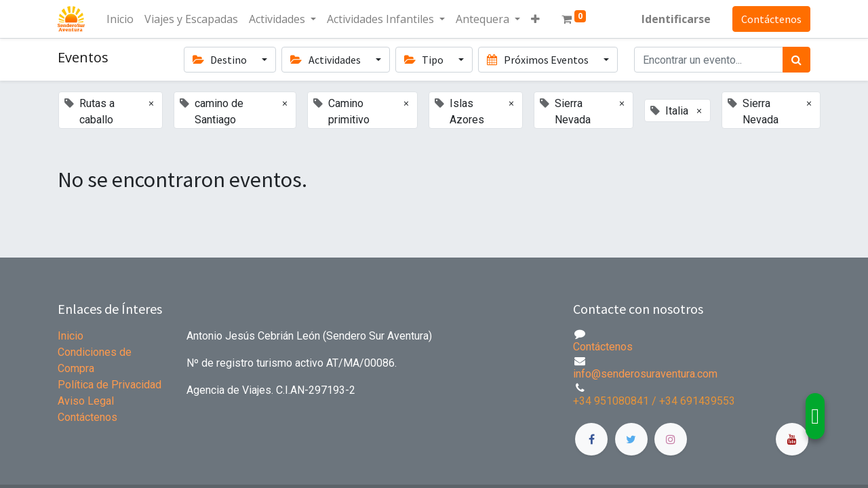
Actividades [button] (326, 60)
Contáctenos (771, 19)
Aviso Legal (86, 401)
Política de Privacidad (110, 385)
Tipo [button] (425, 60)
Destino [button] (221, 60)
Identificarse (676, 19)
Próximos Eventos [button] (538, 60)
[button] (535, 19)
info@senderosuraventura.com (645, 374)
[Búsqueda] (796, 60)
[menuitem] (120, 19)
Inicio (71, 336)
